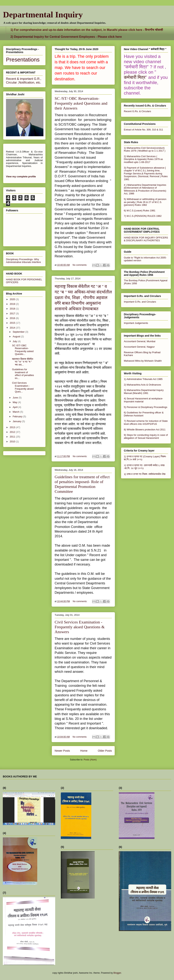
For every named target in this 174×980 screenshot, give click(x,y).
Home (84, 751)
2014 (13, 328)
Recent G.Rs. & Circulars (137, 111)
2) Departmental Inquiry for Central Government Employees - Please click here (66, 37)
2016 (13, 318)
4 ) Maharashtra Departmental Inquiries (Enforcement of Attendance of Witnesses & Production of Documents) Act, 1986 (145, 189)
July (15, 341)
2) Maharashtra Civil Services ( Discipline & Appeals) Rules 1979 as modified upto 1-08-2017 (143, 159)
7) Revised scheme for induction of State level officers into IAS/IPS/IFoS (146, 422)
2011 (13, 437)
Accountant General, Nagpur (139, 347)
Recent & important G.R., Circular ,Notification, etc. (24, 81)
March (16, 412)
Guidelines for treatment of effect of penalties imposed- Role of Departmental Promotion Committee (82, 484)
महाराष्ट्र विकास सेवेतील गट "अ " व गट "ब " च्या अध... (23, 362)
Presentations (23, 60)
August (17, 336)
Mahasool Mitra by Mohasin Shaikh (143, 361)
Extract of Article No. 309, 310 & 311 (144, 130)
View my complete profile (21, 177)
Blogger (117, 973)
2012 (13, 432)
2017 (13, 313)
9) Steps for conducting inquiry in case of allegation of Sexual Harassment (146, 436)
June (16, 398)
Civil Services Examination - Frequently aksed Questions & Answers (80, 627)
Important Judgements (136, 323)
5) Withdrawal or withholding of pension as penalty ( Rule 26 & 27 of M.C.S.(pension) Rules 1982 (145, 202)
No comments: (80, 265)
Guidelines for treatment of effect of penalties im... (23, 374)
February (18, 416)
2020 (13, 299)
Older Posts (105, 751)
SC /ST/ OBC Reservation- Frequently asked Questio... (23, 350)
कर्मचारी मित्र (135, 77)
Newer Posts (62, 751)
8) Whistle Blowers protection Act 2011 (145, 430)
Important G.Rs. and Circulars (140, 302)
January (17, 421)
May (15, 402)
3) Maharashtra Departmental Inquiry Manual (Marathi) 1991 (144, 392)
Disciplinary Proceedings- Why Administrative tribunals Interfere (23, 261)
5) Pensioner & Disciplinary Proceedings (146, 407)
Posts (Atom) (90, 760)
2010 (13, 442)
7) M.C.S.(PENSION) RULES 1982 (143, 216)
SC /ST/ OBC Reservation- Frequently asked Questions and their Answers (81, 103)
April (16, 407)
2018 (13, 309)
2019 (13, 304)
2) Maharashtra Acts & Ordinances (142, 385)
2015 (13, 323)
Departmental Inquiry (43, 15)
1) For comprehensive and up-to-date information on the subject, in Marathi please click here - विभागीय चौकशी (87, 30)
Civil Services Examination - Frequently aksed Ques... (23, 387)
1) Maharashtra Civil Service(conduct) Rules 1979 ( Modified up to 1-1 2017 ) (145, 149)
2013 (13, 427)
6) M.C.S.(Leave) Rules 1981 (140, 211)
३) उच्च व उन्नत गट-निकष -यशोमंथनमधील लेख (145, 474)
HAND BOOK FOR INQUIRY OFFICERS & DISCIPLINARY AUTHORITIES (146, 239)
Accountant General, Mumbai (140, 341)
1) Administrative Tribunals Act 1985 (143, 379)
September (19, 332)
